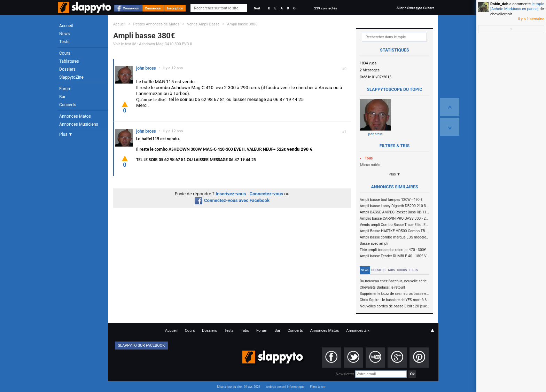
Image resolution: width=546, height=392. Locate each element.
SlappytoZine (71, 77)
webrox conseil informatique (285, 387)
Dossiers (67, 69)
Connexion (131, 8)
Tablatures (69, 61)
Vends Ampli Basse (203, 24)
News (64, 34)
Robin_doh (499, 4)
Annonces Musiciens (79, 124)
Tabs (391, 270)
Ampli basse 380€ (242, 24)
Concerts (68, 105)
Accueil (66, 26)
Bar (62, 97)
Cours (65, 53)
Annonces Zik (358, 331)
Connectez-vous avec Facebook (232, 200)
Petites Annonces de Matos (156, 24)
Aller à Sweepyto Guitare (415, 8)
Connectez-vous (267, 194)
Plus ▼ (66, 134)
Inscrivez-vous (231, 194)
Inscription (175, 8)
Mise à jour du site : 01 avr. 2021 (239, 387)
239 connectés (325, 8)
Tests (64, 42)
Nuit (257, 8)
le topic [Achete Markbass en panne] (517, 6)
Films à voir (318, 387)
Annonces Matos (75, 116)
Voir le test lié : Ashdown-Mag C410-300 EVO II (153, 44)
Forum (65, 89)
